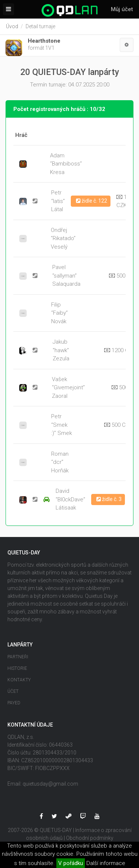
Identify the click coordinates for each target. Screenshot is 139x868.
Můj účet (122, 9)
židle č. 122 (92, 201)
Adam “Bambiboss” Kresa (66, 164)
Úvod (12, 26)
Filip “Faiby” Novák (59, 313)
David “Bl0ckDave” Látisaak (70, 499)
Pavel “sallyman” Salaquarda (66, 276)
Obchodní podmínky (90, 838)
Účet (13, 691)
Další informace (106, 863)
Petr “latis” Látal (58, 201)
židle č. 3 (109, 499)
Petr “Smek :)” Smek (62, 425)
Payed (14, 703)
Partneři (18, 657)
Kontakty (19, 680)
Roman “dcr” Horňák (60, 462)
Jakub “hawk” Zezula (61, 350)
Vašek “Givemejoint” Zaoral (68, 388)
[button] (127, 45)
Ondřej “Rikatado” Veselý (63, 238)
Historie (17, 668)
